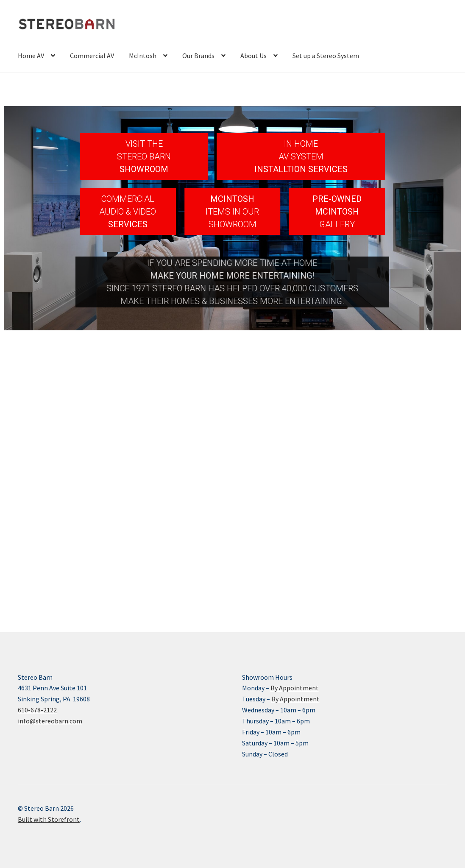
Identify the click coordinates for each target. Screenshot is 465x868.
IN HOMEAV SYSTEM (301, 150)
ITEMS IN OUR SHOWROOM (232, 218)
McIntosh (143, 56)
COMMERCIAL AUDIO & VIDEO (128, 205)
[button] (144, 156)
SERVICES (128, 224)
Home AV (31, 56)
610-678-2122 (37, 710)
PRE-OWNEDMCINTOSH (337, 205)
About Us (253, 56)
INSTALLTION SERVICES (301, 169)
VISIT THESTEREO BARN (144, 150)
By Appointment (295, 688)
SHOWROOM (144, 169)
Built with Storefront (49, 819)
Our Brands (198, 56)
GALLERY (337, 224)
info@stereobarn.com (50, 721)
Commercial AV (92, 56)
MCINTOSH (232, 199)
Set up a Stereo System (326, 56)
